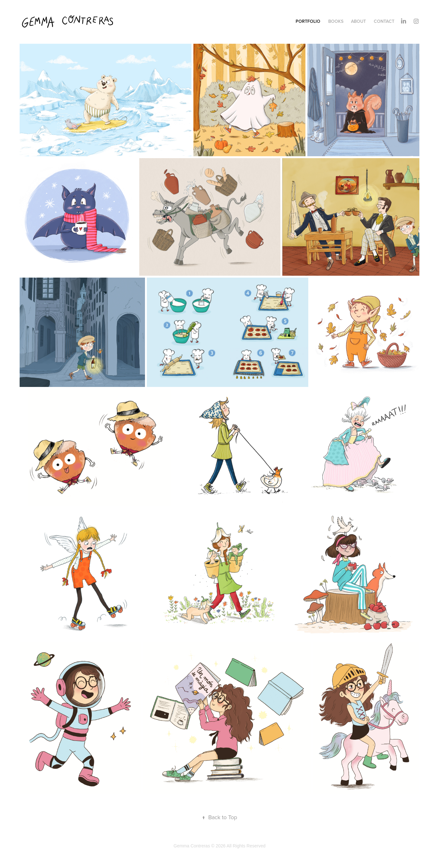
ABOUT (358, 21)
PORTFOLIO (308, 21)
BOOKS (336, 21)
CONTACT (384, 21)
